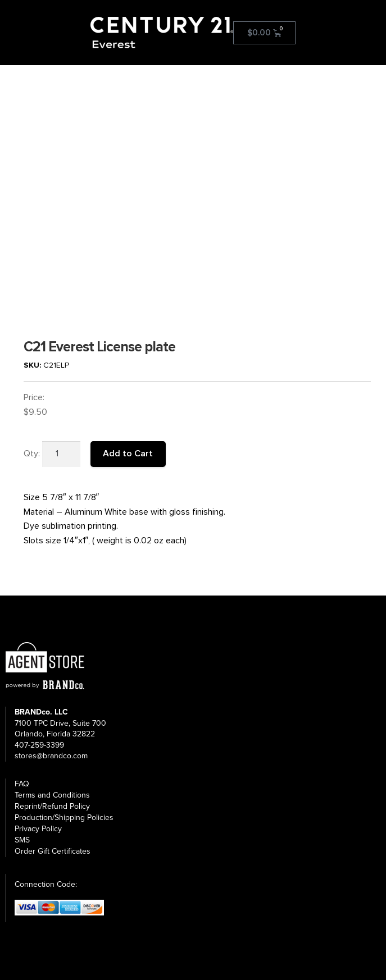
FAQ (22, 784)
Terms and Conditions (52, 795)
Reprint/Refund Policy (52, 806)
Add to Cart (128, 454)
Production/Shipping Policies (64, 818)
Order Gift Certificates (53, 851)
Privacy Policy (38, 829)
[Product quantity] (61, 454)
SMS (22, 840)
